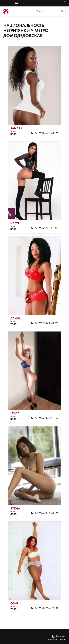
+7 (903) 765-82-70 (46, 608)
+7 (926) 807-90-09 (46, 513)
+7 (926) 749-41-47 (46, 228)
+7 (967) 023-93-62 (46, 323)
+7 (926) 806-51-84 (46, 418)
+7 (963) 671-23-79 (46, 133)
